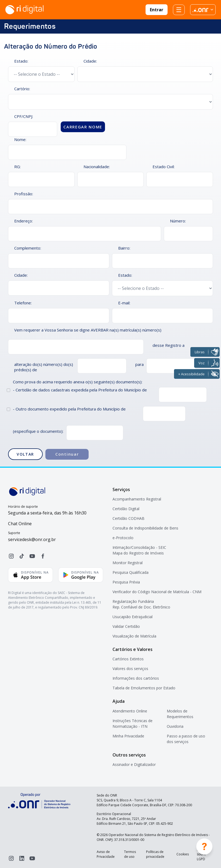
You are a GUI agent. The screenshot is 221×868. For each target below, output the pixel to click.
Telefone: (23, 303)
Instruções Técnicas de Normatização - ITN (133, 723)
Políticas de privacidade (155, 854)
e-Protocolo (123, 538)
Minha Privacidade (128, 736)
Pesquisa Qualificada (131, 572)
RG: (17, 167)
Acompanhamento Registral (137, 499)
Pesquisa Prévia (126, 582)
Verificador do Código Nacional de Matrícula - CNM (157, 592)
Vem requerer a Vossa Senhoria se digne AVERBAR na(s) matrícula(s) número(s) (88, 330)
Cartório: (22, 89)
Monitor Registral (128, 563)
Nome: (20, 139)
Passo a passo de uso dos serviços (186, 739)
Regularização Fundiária (133, 601)
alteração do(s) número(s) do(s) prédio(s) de (44, 367)
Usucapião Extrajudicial (133, 617)
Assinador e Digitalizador (134, 764)
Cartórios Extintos (128, 659)
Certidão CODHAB (128, 518)
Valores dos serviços (130, 669)
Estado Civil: (164, 167)
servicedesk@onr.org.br (32, 539)
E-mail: (124, 303)
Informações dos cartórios (136, 678)
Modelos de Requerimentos (180, 714)
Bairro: (124, 248)
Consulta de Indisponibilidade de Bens (145, 528)
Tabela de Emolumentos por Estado (144, 688)
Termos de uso (130, 854)
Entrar (157, 10)
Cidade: (90, 61)
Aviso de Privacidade (106, 854)
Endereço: (23, 221)
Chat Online (20, 524)
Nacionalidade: (97, 167)
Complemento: (28, 248)
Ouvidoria (175, 726)
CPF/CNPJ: (24, 116)
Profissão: (24, 194)
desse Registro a (169, 345)
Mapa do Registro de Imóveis (138, 553)
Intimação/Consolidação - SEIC (139, 547)
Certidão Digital (126, 509)
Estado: (21, 61)
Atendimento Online (130, 711)
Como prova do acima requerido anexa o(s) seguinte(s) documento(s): (78, 382)
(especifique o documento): (38, 431)
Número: (178, 221)
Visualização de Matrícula (134, 636)
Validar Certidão (126, 626)
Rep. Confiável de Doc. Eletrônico (141, 607)
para (140, 364)
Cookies (183, 854)
